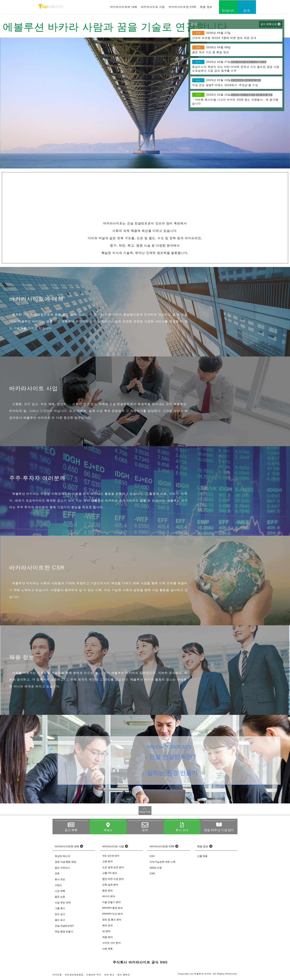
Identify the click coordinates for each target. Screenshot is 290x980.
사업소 (58, 885)
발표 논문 (60, 897)
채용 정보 (206, 7)
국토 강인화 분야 (111, 856)
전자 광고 (109, 975)
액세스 (108, 830)
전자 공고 (60, 914)
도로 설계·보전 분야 (113, 867)
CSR (152, 873)
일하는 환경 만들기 (172, 773)
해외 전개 (107, 925)
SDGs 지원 (156, 868)
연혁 (57, 873)
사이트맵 (57, 975)
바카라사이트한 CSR (182, 7)
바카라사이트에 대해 (124, 7)
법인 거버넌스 (62, 868)
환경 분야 (107, 891)
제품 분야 (107, 937)
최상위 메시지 (62, 856)
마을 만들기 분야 (112, 902)
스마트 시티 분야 (112, 943)
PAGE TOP (145, 812)
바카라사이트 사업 (153, 7)
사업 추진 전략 (63, 903)
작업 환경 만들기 (64, 932)
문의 (145, 830)
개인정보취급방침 (74, 975)
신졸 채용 (202, 856)
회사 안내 (182, 830)
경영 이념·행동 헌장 (66, 862)
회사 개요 (60, 879)
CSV (152, 856)
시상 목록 (60, 891)
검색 (247, 11)
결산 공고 (60, 920)
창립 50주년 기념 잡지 (219, 830)
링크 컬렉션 (124, 975)
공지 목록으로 (269, 24)
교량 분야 (107, 861)
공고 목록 (71, 830)
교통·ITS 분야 (110, 873)
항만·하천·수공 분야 (113, 879)
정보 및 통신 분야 (112, 920)
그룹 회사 (60, 908)
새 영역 (106, 931)
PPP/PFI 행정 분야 (113, 908)
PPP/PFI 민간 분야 (113, 914)
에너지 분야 (109, 896)
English (228, 11)
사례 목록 (107, 949)
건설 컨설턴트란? (172, 757)
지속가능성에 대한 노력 (162, 862)
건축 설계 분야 (110, 885)
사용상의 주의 (94, 975)
